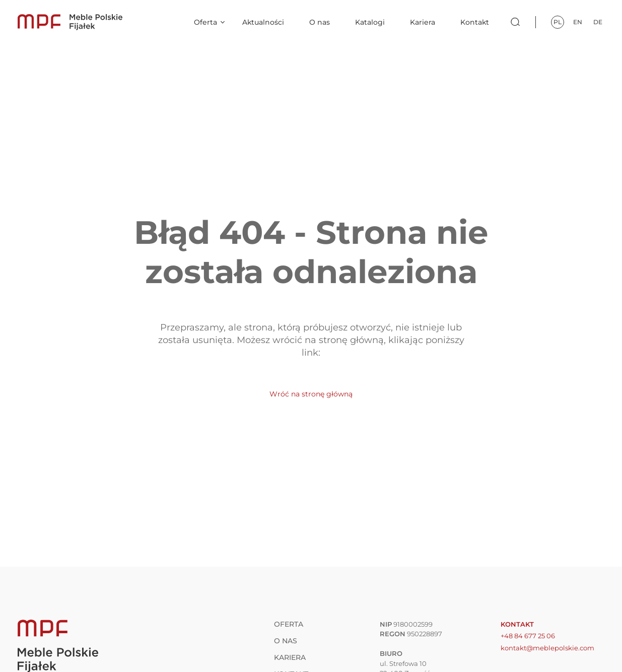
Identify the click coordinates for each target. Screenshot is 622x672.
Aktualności (263, 22)
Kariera (423, 22)
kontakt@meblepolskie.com (547, 648)
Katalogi (370, 22)
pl (558, 22)
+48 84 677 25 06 (528, 636)
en (578, 22)
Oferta (205, 22)
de (598, 22)
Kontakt (475, 22)
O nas (320, 22)
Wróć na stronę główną (311, 394)
